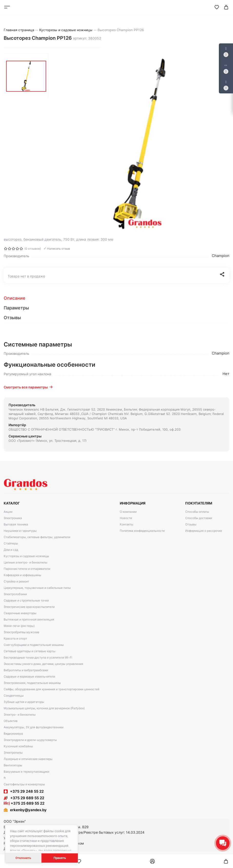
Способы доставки (199, 518)
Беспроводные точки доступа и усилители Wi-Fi (38, 657)
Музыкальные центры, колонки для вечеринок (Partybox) (44, 708)
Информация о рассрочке (204, 531)
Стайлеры (11, 543)
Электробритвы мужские (21, 632)
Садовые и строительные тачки (26, 600)
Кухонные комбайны (18, 746)
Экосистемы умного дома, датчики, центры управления (43, 664)
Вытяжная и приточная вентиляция (29, 619)
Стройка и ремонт (16, 581)
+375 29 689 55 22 (24, 798)
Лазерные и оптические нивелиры (28, 759)
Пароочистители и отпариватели (27, 569)
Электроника (13, 518)
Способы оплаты (197, 512)
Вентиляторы (13, 765)
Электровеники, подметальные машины (32, 683)
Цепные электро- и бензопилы (25, 562)
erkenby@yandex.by (28, 810)
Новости (126, 518)
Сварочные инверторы (20, 613)
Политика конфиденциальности (142, 531)
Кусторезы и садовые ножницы (26, 556)
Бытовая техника (16, 524)
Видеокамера (13, 734)
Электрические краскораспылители (29, 607)
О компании (128, 512)
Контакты (127, 524)
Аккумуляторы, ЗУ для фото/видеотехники (34, 727)
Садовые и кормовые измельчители (29, 676)
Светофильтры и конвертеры (24, 784)
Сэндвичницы (14, 695)
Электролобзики (15, 594)
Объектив (11, 721)
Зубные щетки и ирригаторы (24, 702)
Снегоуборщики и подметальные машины (34, 645)
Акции (8, 512)
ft (5, 778)
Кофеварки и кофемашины (22, 575)
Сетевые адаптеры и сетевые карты (30, 651)
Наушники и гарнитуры (20, 531)
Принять (60, 858)
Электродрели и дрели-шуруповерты (30, 740)
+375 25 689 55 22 (24, 803)
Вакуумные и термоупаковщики (26, 772)
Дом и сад (11, 550)
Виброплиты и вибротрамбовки (26, 670)
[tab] (116, 298)
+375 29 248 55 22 (27, 791)
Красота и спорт (15, 638)
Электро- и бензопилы (20, 715)
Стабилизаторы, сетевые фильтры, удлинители (37, 537)
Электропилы (13, 753)
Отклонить (23, 858)
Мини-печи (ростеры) (19, 626)
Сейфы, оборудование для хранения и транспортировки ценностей (51, 689)
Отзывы (191, 524)
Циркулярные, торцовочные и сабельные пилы (37, 588)
